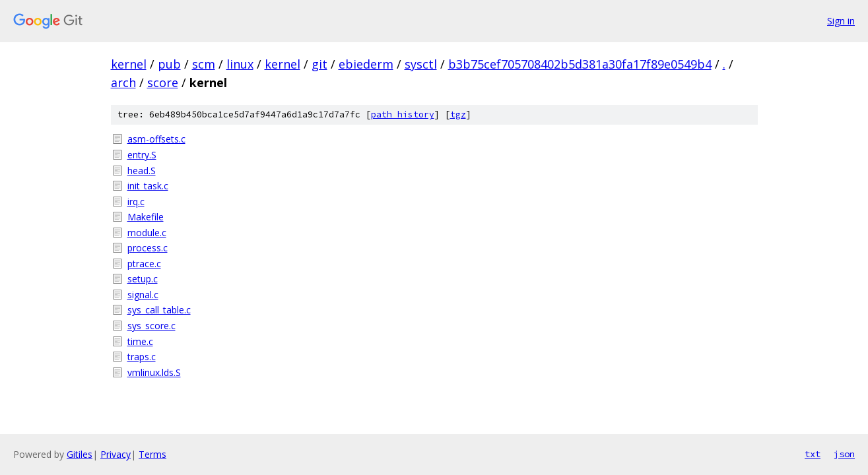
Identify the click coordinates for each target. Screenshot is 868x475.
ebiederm (366, 64)
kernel (129, 64)
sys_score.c (151, 326)
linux (240, 64)
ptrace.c (144, 264)
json (844, 454)
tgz (458, 114)
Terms (152, 454)
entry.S (142, 155)
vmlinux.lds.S (154, 372)
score (163, 82)
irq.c (136, 202)
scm (204, 64)
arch (123, 82)
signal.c (143, 295)
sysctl (421, 64)
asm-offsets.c (156, 139)
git (319, 64)
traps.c (142, 357)
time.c (140, 341)
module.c (147, 233)
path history (403, 114)
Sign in (841, 21)
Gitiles (80, 454)
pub (169, 64)
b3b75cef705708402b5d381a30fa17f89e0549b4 (580, 64)
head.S (142, 171)
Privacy (116, 454)
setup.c (143, 279)
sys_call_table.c (159, 310)
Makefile (146, 217)
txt (813, 454)
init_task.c (148, 186)
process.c (148, 248)
